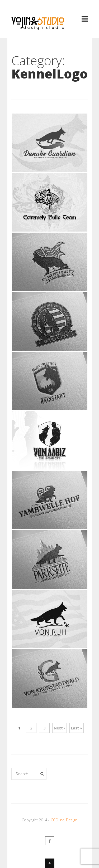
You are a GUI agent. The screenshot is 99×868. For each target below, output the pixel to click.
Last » (77, 728)
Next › (60, 728)
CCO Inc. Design (64, 820)
